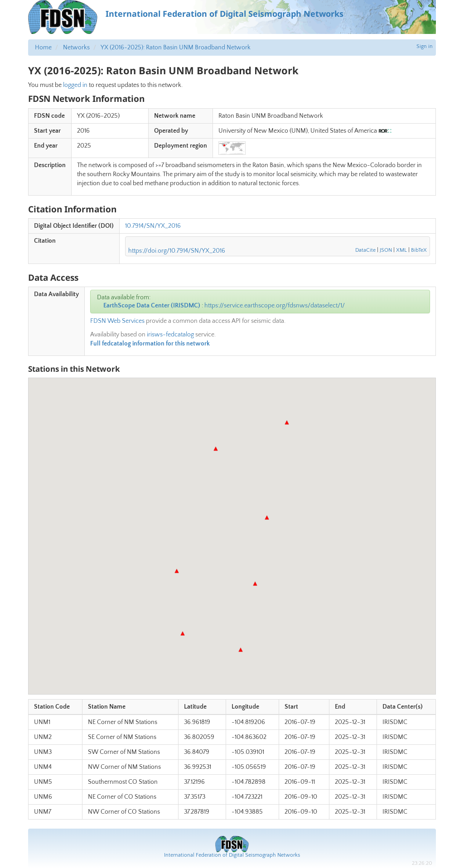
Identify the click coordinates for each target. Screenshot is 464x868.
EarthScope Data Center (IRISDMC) (152, 306)
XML (401, 250)
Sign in (425, 46)
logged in (75, 85)
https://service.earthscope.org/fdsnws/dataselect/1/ (275, 306)
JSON (386, 250)
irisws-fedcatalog (170, 335)
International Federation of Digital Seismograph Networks (232, 855)
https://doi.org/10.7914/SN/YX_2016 (177, 251)
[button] (255, 584)
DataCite (365, 250)
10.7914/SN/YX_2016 (153, 226)
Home (43, 48)
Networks (76, 48)
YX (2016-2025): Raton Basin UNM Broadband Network (176, 48)
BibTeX (419, 250)
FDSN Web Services (117, 321)
